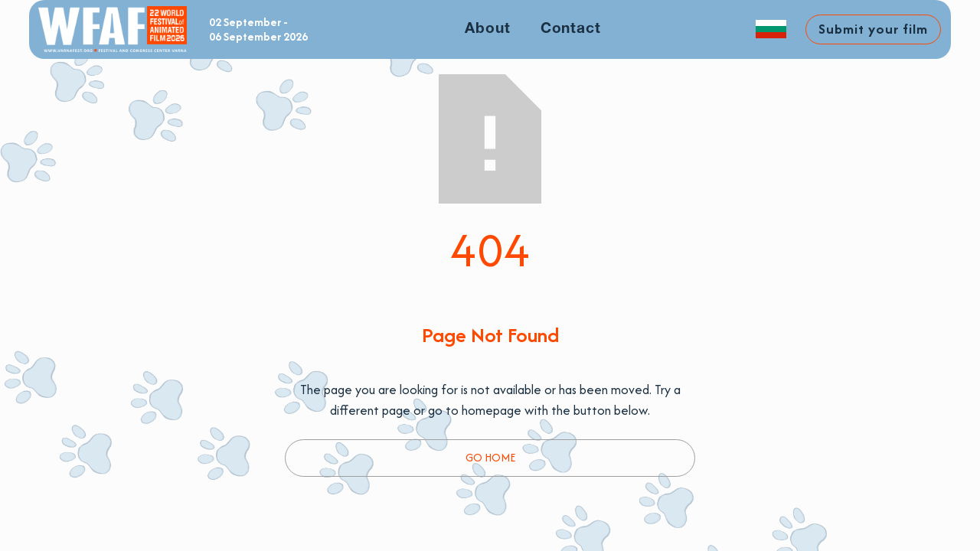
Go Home (490, 457)
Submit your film (873, 29)
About (488, 29)
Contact (571, 29)
